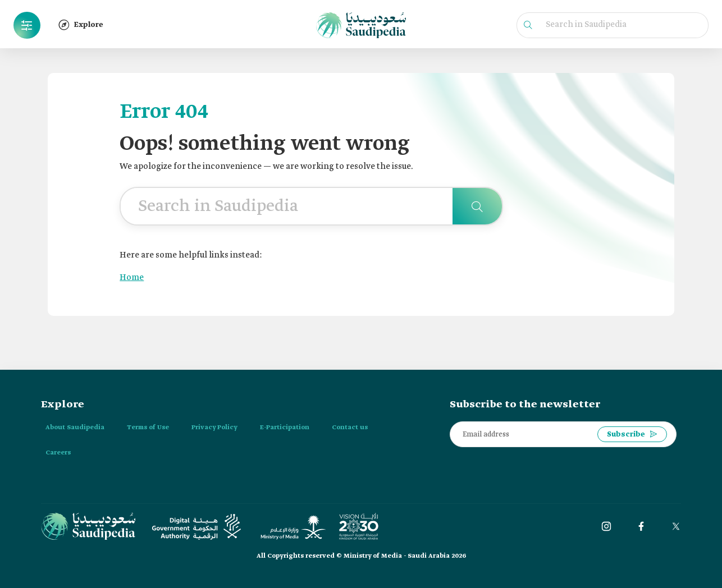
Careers (58, 453)
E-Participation (285, 428)
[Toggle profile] (27, 25)
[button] (27, 25)
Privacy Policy (214, 428)
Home (132, 278)
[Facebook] (641, 526)
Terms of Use (148, 428)
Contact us (350, 428)
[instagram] (606, 526)
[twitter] (676, 526)
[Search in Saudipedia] (477, 206)
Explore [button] (81, 25)
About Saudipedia (75, 428)
